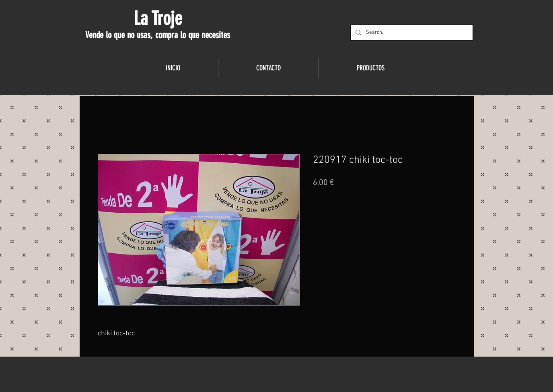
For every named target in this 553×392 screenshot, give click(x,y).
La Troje (158, 18)
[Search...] (411, 33)
